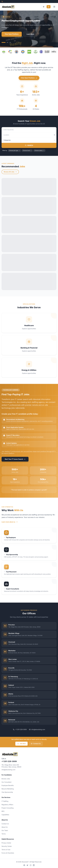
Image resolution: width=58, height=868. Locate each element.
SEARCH (29, 145)
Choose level (27, 150)
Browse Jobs (6, 779)
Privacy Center (6, 843)
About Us (5, 827)
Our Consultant (6, 782)
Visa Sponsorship (7, 792)
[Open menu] (54, 7)
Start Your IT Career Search (15, 459)
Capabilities (5, 815)
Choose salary (39, 150)
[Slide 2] (7, 42)
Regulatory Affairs (7, 805)
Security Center (7, 846)
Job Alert (22, 744)
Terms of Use (6, 850)
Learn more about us (10, 522)
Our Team (5, 830)
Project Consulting (8, 808)
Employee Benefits (8, 785)
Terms (4, 834)
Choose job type (14, 150)
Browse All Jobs (10, 172)
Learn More (30, 34)
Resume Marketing (8, 789)
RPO (3, 811)
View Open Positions (12, 34)
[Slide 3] (10, 42)
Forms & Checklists (8, 853)
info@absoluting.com (37, 729)
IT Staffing (5, 801)
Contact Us (36, 744)
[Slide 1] (4, 42)
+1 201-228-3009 (20, 729)
